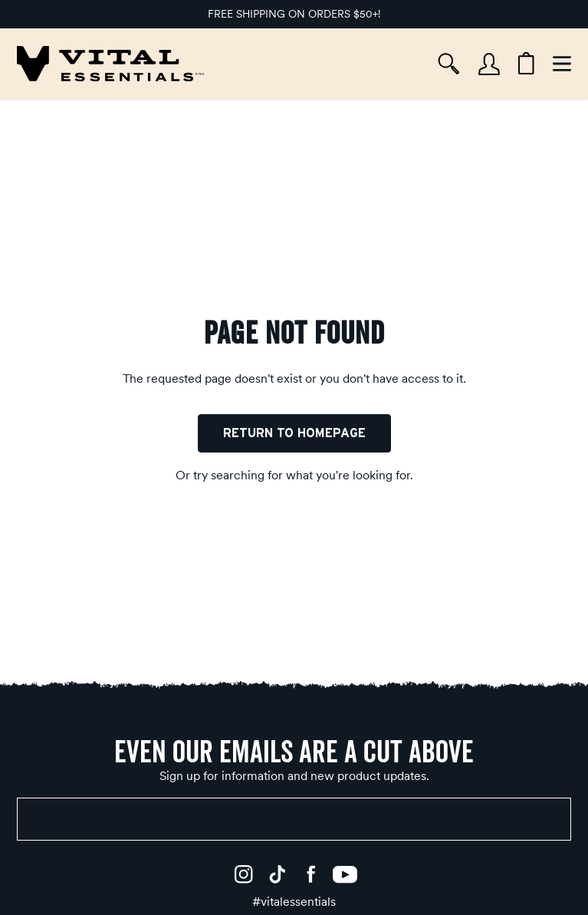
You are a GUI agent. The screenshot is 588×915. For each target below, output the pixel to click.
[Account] (489, 64)
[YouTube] (345, 874)
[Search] (449, 64)
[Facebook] (311, 874)
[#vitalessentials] (294, 902)
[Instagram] (244, 874)
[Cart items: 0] (526, 64)
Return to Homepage (294, 433)
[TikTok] (278, 874)
